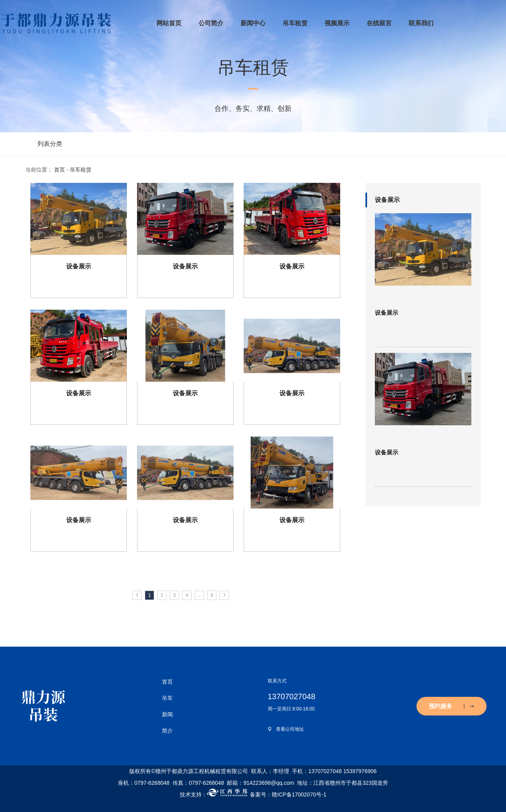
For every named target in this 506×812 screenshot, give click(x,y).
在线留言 (379, 23)
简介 (167, 731)
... (199, 595)
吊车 (167, 698)
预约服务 (451, 706)
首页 (60, 170)
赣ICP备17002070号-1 (299, 794)
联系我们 (421, 23)
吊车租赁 (295, 23)
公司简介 (211, 23)
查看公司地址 (290, 729)
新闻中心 (253, 23)
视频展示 (337, 23)
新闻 (167, 714)
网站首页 (169, 23)
